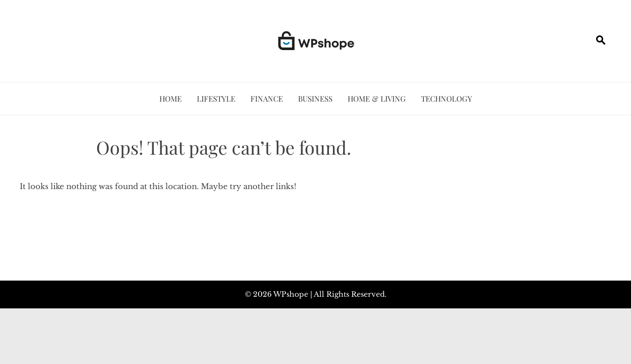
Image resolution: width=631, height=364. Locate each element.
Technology (447, 99)
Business (315, 99)
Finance (267, 99)
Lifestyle (216, 99)
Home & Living (377, 99)
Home (171, 99)
